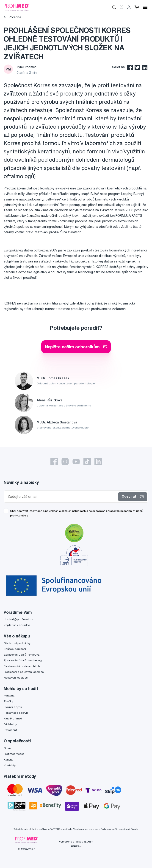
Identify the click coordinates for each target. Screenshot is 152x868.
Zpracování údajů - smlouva (21, 655)
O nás (7, 748)
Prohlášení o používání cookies (24, 672)
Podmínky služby (110, 829)
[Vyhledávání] (114, 7)
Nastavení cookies (16, 678)
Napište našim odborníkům (76, 347)
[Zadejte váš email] (62, 497)
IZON (87, 841)
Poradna (12, 17)
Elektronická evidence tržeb (22, 666)
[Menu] (145, 7)
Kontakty (10, 765)
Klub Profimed (13, 718)
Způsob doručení (15, 649)
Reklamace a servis (16, 713)
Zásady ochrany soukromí (85, 829)
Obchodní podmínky (17, 643)
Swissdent (10, 730)
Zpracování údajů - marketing (23, 660)
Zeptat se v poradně (17, 625)
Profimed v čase (14, 754)
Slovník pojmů (13, 707)
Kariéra (8, 759)
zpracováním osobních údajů (125, 511)
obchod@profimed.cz (18, 619)
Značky (8, 701)
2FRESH (76, 846)
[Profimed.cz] (17, 7)
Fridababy (10, 724)
